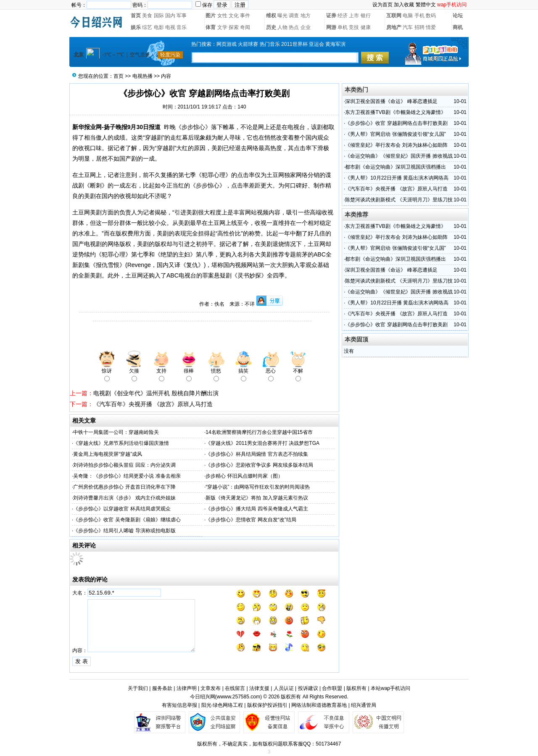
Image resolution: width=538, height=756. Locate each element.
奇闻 (245, 27)
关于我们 (138, 688)
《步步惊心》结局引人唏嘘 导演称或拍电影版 (124, 531)
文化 (234, 16)
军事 (182, 16)
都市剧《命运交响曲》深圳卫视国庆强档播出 (396, 167)
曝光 (282, 16)
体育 (211, 27)
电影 (159, 27)
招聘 (419, 27)
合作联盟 (332, 688)
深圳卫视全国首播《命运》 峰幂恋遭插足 (391, 101)
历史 (271, 27)
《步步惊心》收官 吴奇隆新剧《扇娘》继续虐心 (127, 520)
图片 (211, 16)
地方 (306, 16)
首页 (136, 16)
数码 (431, 16)
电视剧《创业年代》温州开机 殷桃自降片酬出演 (156, 393)
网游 (331, 27)
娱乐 (136, 27)
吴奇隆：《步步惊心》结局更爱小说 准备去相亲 (127, 476)
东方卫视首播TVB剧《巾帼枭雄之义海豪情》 (395, 112)
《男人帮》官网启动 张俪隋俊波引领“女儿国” (395, 134)
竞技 (354, 27)
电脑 (408, 16)
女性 (222, 16)
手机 (419, 16)
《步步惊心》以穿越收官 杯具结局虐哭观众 (122, 509)
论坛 (458, 16)
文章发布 (211, 688)
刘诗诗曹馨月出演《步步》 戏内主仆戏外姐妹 (124, 498)
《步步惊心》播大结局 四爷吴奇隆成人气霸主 (257, 509)
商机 (458, 27)
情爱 (431, 27)
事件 (245, 16)
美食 (147, 16)
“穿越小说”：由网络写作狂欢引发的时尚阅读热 (258, 487)
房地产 (394, 27)
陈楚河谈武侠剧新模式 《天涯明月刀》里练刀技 (399, 200)
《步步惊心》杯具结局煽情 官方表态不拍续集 (257, 454)
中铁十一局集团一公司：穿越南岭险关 (116, 432)
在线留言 (235, 688)
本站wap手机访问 (390, 688)
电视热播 (142, 76)
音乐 (182, 27)
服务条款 (162, 688)
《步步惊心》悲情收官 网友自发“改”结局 (251, 520)
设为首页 (382, 5)
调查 (294, 16)
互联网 (394, 16)
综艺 (147, 27)
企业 (306, 27)
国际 (159, 16)
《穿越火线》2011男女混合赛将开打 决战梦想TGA (262, 443)
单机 (343, 27)
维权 (271, 16)
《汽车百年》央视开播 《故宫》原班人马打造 (153, 404)
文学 (222, 27)
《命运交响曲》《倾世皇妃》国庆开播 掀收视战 (399, 156)
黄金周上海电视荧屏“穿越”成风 (108, 454)
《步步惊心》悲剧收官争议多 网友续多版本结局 (259, 465)
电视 (170, 27)
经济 (343, 16)
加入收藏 (404, 5)
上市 (354, 16)
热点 (294, 27)
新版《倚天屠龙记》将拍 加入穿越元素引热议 (257, 498)
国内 (170, 16)
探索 (234, 27)
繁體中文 (426, 5)
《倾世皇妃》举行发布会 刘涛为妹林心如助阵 (396, 145)
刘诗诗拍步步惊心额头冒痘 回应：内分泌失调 (124, 465)
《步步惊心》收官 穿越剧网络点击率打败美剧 (396, 123)
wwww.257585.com (239, 697)
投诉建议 (308, 688)
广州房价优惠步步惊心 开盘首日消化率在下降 (124, 487)
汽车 (408, 27)
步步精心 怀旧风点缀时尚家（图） (244, 476)
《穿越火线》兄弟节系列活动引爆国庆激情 (121, 443)
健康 (366, 27)
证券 (331, 16)
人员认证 (284, 688)
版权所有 (356, 688)
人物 (282, 27)
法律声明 (187, 688)
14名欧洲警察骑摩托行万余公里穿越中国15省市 (259, 432)
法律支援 (259, 688)
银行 (366, 16)
